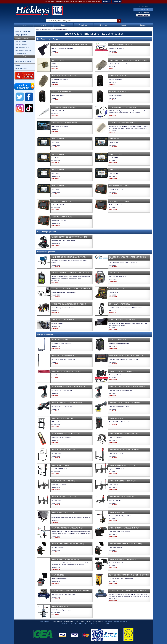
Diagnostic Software (21, 44)
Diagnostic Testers (21, 41)
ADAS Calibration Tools (22, 47)
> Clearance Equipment (22, 56)
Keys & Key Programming (23, 31)
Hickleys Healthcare (98, 621)
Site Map (89, 621)
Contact (63, 25)
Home (24, 25)
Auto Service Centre (21, 69)
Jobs (77, 621)
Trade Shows (83, 25)
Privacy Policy (117, 1)
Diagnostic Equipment (22, 38)
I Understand (106, 1)
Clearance (143, 25)
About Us (44, 25)
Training (17, 65)
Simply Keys (103, 25)
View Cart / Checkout (143, 12)
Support (123, 25)
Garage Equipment (21, 35)
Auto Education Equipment (23, 50)
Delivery (82, 621)
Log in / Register (143, 15)
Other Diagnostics (21, 53)
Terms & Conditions (57, 621)
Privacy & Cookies (69, 621)
